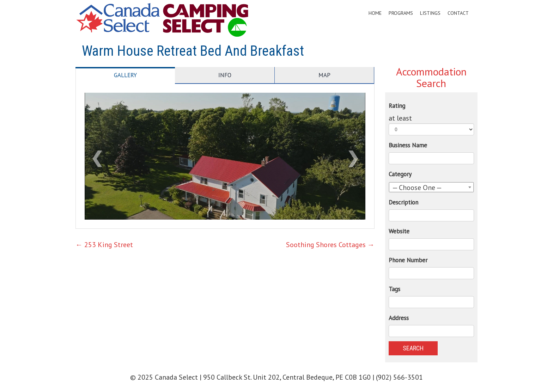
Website (399, 231)
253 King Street (104, 245)
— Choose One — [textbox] (417, 188)
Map (324, 75)
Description (403, 202)
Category (400, 174)
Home (375, 13)
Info (225, 75)
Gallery (125, 75)
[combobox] (432, 187)
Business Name (408, 145)
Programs (401, 13)
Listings (430, 13)
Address (399, 318)
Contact (458, 13)
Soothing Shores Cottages (330, 245)
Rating (397, 106)
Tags (394, 289)
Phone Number (408, 260)
